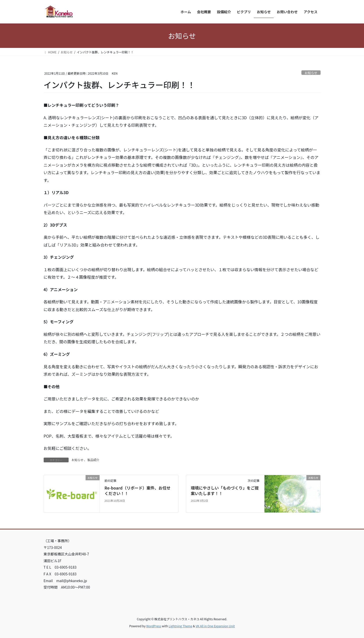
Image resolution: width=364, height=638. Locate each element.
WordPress (154, 626)
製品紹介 (93, 460)
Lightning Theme (181, 626)
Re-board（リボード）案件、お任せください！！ (137, 491)
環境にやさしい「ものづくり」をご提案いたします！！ (225, 491)
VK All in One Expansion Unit (215, 626)
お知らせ (311, 73)
